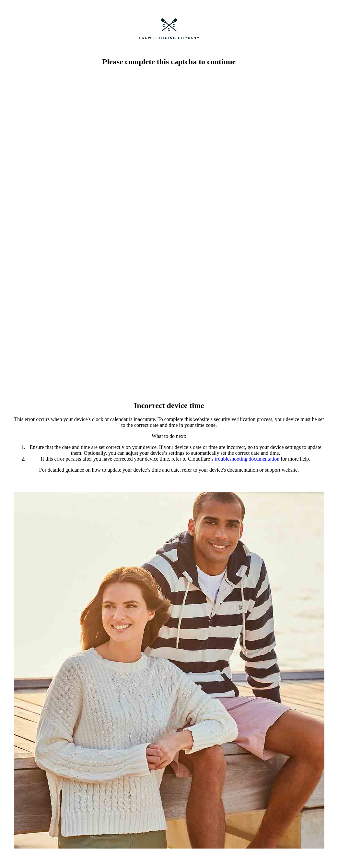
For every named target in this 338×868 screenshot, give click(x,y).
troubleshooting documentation (247, 459)
